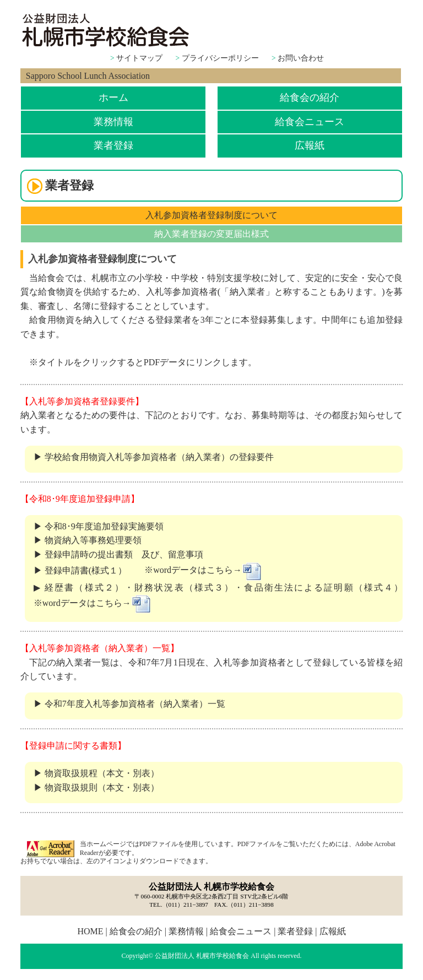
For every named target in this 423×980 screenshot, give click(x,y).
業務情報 (113, 122)
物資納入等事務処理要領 (93, 540)
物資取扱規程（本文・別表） (102, 773)
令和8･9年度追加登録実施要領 (104, 526)
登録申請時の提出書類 (93, 554)
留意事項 (186, 554)
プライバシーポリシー (220, 58)
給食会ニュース (310, 122)
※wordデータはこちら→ (203, 570)
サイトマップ (139, 58)
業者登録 (113, 145)
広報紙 (310, 145)
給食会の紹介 (310, 98)
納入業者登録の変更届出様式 (211, 234)
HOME (90, 931)
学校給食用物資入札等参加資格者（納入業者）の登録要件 (159, 457)
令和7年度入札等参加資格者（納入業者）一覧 (135, 704)
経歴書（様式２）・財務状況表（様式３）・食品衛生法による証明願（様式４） (224, 588)
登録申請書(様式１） (86, 570)
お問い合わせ (301, 58)
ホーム (113, 98)
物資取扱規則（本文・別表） (102, 787)
